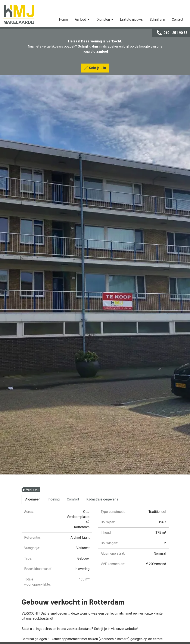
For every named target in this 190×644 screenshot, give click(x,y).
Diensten (104, 20)
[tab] (33, 499)
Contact (177, 20)
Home (63, 20)
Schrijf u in (157, 20)
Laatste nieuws (131, 20)
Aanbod (81, 20)
